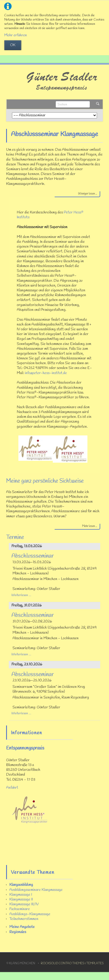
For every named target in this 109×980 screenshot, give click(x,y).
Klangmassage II (21, 900)
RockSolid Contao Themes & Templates (72, 964)
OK (13, 45)
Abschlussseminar (33, 556)
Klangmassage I (21, 895)
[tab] (78, 194)
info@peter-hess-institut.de (46, 373)
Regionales (18, 932)
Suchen (98, 104)
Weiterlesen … (21, 595)
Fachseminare (20, 909)
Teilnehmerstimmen (24, 919)
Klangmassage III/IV (24, 904)
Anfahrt (12, 788)
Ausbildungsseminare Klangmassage (36, 890)
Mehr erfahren (16, 35)
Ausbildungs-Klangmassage (30, 914)
